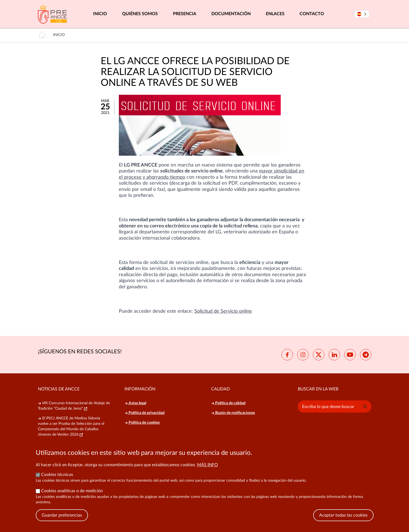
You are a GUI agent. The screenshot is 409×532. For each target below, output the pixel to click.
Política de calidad (228, 403)
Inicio (100, 14)
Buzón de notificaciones (233, 413)
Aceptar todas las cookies (343, 522)
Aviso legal (135, 403)
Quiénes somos (140, 14)
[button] (365, 406)
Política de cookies (142, 423)
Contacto (312, 14)
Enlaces (275, 14)
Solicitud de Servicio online (223, 311)
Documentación (231, 14)
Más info (207, 472)
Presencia (185, 14)
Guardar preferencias (62, 522)
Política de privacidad (145, 413)
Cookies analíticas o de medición (72, 498)
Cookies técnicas (57, 482)
